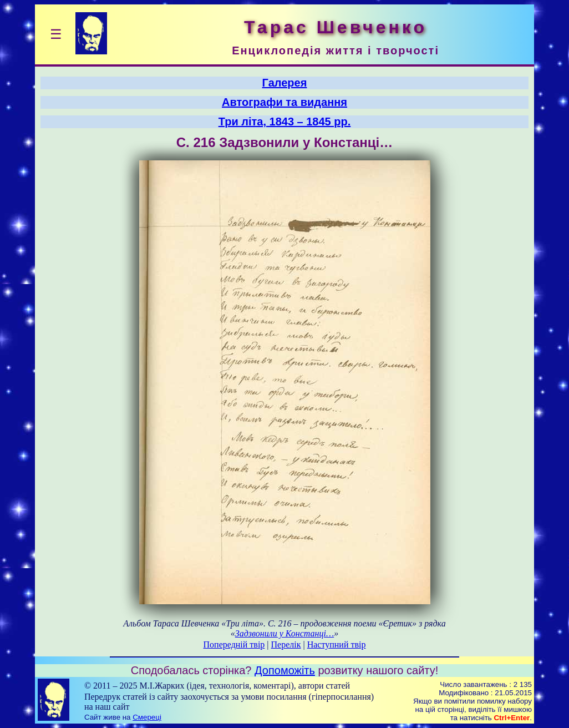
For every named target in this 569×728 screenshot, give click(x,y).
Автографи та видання (284, 102)
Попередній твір (234, 644)
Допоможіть (285, 670)
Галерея (285, 83)
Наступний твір (337, 644)
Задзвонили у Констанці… (284, 633)
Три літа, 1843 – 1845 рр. (285, 122)
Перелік (286, 644)
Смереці (147, 717)
